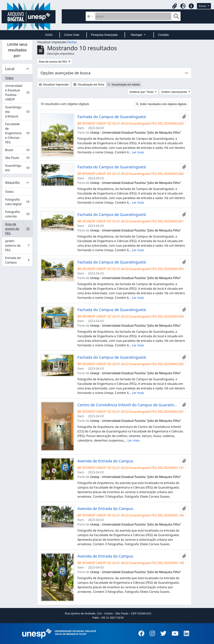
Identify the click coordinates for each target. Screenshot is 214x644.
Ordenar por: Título (142, 92)
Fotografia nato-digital (17, 202)
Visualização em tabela (124, 84)
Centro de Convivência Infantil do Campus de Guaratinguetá (128, 405)
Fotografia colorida (17, 214)
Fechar (72, 42)
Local (10, 69)
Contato (163, 35)
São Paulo (17, 159)
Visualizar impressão (54, 84)
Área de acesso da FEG (17, 229)
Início (49, 35)
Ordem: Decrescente (175, 92)
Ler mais (138, 152)
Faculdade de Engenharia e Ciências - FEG (17, 133)
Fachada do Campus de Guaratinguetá (112, 117)
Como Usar (72, 35)
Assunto (12, 182)
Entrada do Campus (17, 260)
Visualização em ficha (89, 84)
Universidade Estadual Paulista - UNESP (17, 93)
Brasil (17, 151)
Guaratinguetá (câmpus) (17, 112)
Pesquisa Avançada (104, 35)
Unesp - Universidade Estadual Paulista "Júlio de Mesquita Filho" (136, 133)
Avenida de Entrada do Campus (105, 461)
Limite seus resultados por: (17, 50)
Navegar (137, 35)
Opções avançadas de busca (66, 73)
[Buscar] (133, 16)
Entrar (203, 6)
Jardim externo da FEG (17, 246)
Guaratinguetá (17, 168)
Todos (9, 78)
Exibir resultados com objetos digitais (161, 104)
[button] (175, 6)
